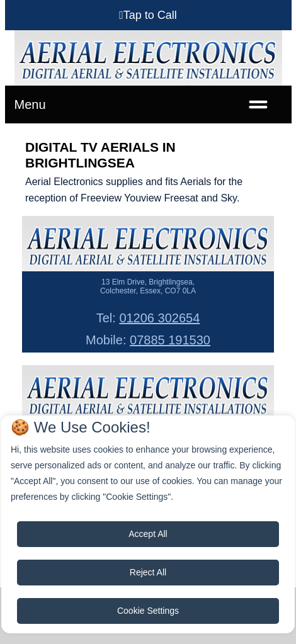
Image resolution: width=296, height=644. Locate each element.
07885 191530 (170, 340)
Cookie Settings (148, 611)
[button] (148, 15)
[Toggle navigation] (258, 105)
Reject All (148, 572)
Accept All (148, 534)
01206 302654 (159, 318)
